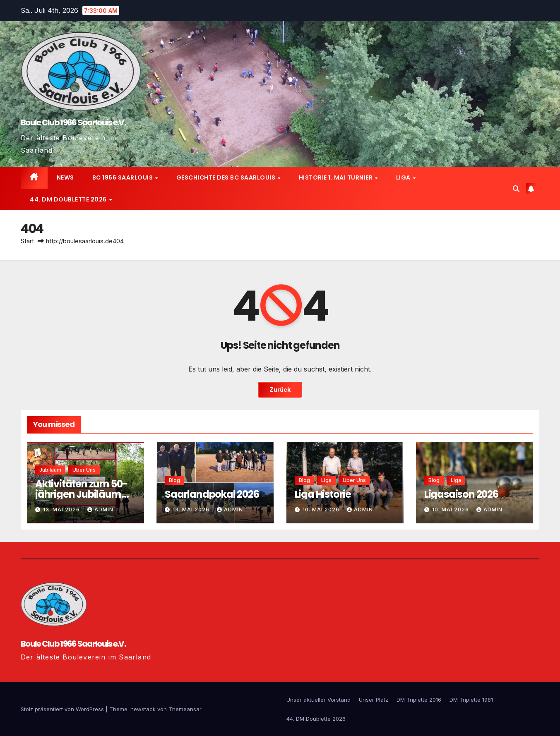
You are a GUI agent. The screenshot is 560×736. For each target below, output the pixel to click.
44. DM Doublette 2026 (69, 199)
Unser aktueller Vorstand (318, 700)
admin (100, 509)
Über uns (84, 470)
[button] (516, 189)
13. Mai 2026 (62, 509)
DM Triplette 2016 (419, 700)
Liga (404, 177)
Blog (174, 480)
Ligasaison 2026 (461, 494)
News (65, 177)
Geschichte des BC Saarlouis (227, 177)
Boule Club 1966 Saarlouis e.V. (73, 122)
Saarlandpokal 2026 (212, 494)
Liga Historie (323, 494)
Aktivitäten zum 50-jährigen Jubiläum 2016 (81, 494)
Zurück (280, 390)
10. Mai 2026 (322, 509)
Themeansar (185, 709)
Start (27, 241)
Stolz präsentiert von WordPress (63, 709)
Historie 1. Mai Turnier (336, 177)
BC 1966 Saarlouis (123, 177)
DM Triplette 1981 (471, 700)
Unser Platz (374, 700)
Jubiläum (50, 470)
